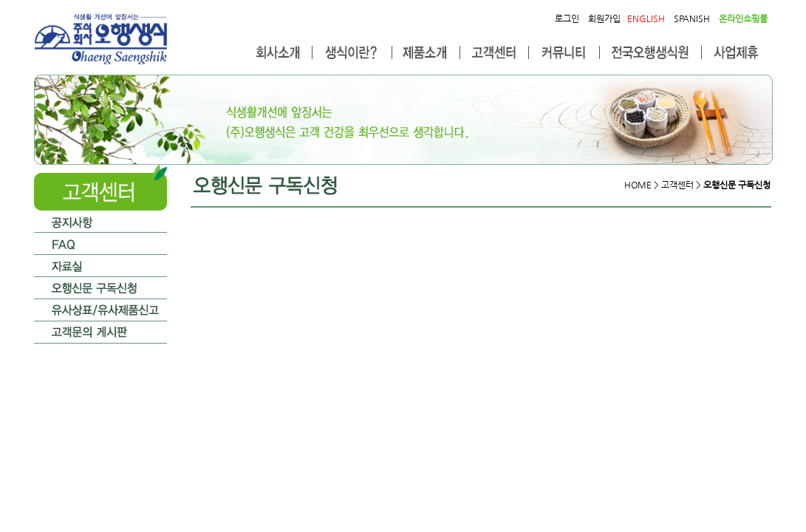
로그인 (567, 18)
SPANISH (692, 18)
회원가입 (604, 18)
